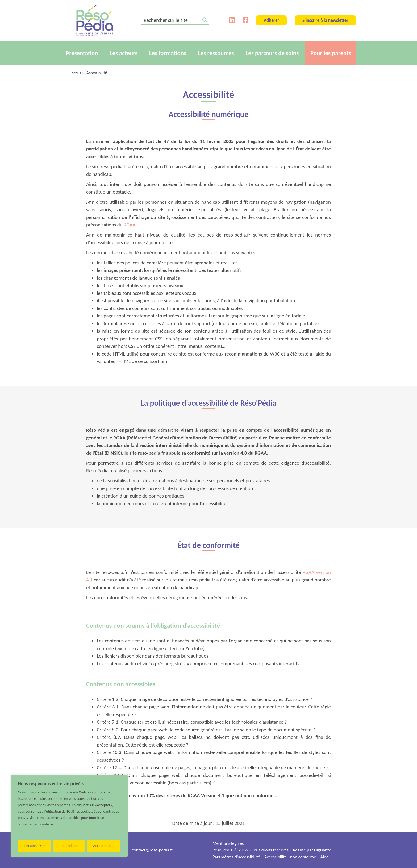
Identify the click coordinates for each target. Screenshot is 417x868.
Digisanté (323, 850)
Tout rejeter (69, 846)
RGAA (130, 225)
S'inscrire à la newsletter (325, 20)
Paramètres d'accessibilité (236, 857)
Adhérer (272, 20)
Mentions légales (228, 843)
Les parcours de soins (272, 53)
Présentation (82, 53)
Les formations (168, 53)
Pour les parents (331, 53)
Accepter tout (103, 846)
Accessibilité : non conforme (290, 857)
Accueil (77, 73)
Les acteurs (124, 53)
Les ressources (216, 53)
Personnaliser (35, 846)
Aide (324, 857)
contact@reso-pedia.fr (153, 850)
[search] (175, 21)
